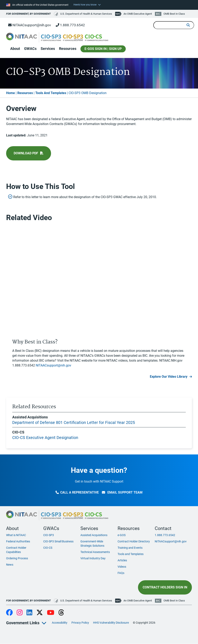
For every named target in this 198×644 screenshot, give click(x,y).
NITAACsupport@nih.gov (29, 25)
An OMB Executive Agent (138, 14)
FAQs (121, 573)
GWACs (30, 49)
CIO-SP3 (49, 535)
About (15, 49)
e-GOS (122, 535)
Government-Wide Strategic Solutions (92, 544)
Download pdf (26, 153)
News (10, 565)
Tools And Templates (51, 93)
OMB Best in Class (174, 14)
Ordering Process (17, 558)
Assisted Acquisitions (94, 535)
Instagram (20, 613)
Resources (68, 49)
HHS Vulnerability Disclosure (111, 623)
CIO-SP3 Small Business (58, 541)
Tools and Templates (131, 554)
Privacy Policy (80, 623)
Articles (122, 560)
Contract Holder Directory (134, 541)
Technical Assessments (95, 552)
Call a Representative (77, 492)
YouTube (51, 613)
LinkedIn (29, 613)
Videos (122, 567)
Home (11, 93)
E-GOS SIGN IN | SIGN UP (103, 49)
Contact (163, 528)
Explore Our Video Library (169, 377)
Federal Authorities (18, 541)
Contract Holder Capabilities (16, 550)
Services (48, 49)
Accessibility (60, 623)
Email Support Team (122, 492)
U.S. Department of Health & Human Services (83, 14)
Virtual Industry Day (93, 558)
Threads (61, 613)
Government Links (23, 623)
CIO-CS (48, 548)
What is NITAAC (16, 535)
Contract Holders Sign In (165, 587)
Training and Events (130, 548)
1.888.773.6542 (70, 25)
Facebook (9, 613)
